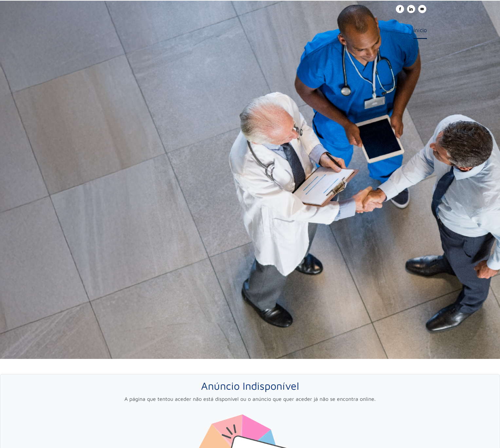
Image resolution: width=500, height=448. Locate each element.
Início (420, 30)
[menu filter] (250, 0)
